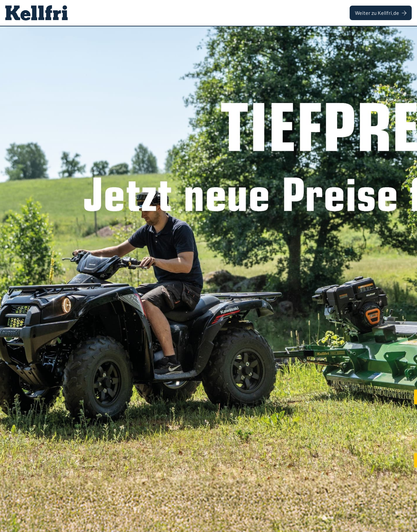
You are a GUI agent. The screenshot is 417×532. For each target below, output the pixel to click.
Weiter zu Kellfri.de (381, 13)
